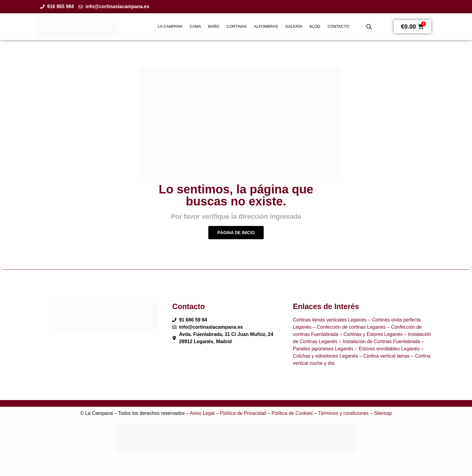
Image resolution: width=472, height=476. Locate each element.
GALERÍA (294, 26)
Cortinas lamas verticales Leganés (330, 320)
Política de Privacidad (243, 413)
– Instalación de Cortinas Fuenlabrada (379, 341)
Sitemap (383, 413)
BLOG (315, 26)
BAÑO (214, 26)
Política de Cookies (292, 413)
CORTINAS (237, 26)
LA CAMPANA (170, 26)
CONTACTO (338, 26)
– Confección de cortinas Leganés (348, 327)
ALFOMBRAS (266, 26)
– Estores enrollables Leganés (387, 349)
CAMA (195, 26)
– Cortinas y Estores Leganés (370, 334)
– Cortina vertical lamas (384, 356)
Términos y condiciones (343, 413)
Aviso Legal (202, 413)
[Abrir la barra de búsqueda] (369, 27)
